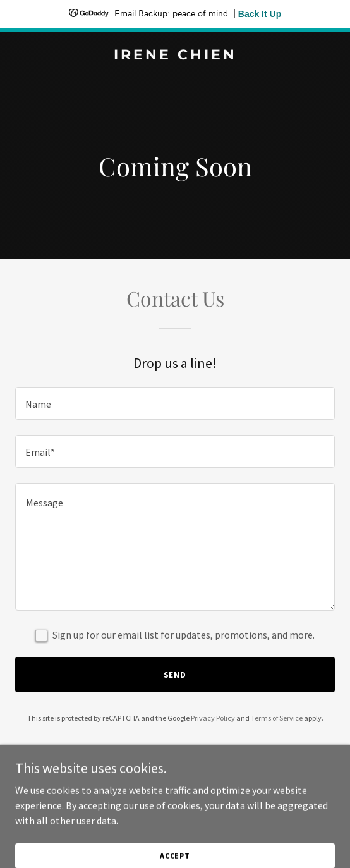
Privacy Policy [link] (213, 718)
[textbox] (175, 403)
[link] (175, 56)
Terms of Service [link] (277, 718)
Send (175, 675)
